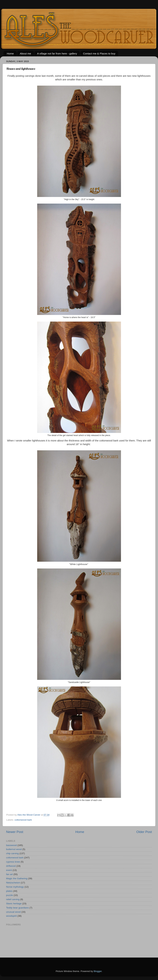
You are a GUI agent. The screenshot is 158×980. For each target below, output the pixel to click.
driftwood (11, 866)
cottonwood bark (23, 820)
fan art (9, 874)
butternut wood (14, 849)
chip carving (12, 853)
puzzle (10, 895)
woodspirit (11, 916)
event (9, 870)
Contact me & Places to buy (99, 54)
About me (25, 54)
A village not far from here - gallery (57, 54)
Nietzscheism (13, 883)
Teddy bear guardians (17, 908)
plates (9, 891)
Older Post (144, 832)
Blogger (98, 971)
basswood (11, 845)
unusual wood (13, 912)
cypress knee (13, 862)
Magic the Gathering (17, 878)
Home (10, 54)
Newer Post (15, 832)
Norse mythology (15, 887)
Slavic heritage (14, 904)
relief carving (13, 899)
